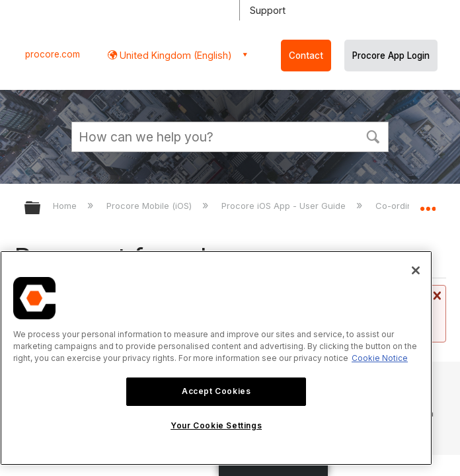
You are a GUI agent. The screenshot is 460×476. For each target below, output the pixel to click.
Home (66, 206)
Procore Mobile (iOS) (150, 206)
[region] (216, 358)
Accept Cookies (216, 391)
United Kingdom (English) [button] (174, 55)
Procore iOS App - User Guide (285, 206)
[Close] (416, 270)
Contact (306, 56)
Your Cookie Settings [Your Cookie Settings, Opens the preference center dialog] (216, 425)
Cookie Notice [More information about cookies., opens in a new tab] (380, 358)
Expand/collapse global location (428, 204)
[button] (373, 136)
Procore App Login (391, 56)
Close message (436, 296)
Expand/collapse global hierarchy (41, 209)
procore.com (53, 54)
